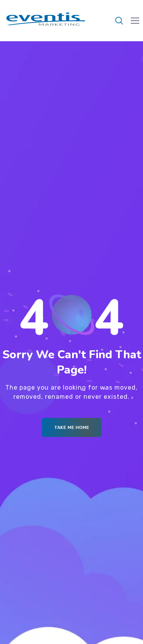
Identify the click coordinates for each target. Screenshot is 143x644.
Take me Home (72, 427)
